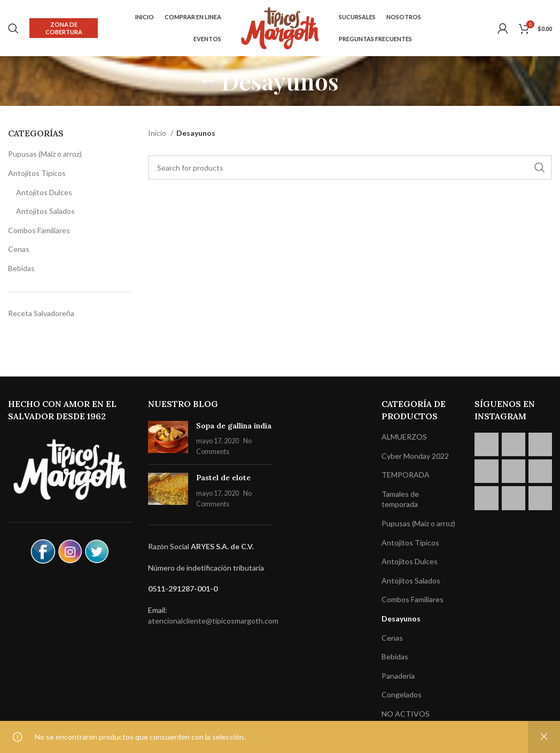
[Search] (13, 28)
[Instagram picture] (486, 444)
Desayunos (401, 618)
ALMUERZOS (404, 437)
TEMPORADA (406, 475)
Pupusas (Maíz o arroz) (45, 154)
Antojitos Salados (45, 211)
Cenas (19, 249)
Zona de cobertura (64, 28)
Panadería (398, 676)
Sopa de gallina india (234, 426)
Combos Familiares (39, 230)
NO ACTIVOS (406, 714)
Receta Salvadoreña (41, 313)
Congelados (402, 694)
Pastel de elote (223, 478)
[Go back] (208, 81)
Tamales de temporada (400, 499)
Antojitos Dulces (44, 192)
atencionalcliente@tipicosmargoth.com (213, 621)
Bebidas (21, 268)
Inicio (158, 133)
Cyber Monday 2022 (415, 456)
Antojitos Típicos (37, 173)
